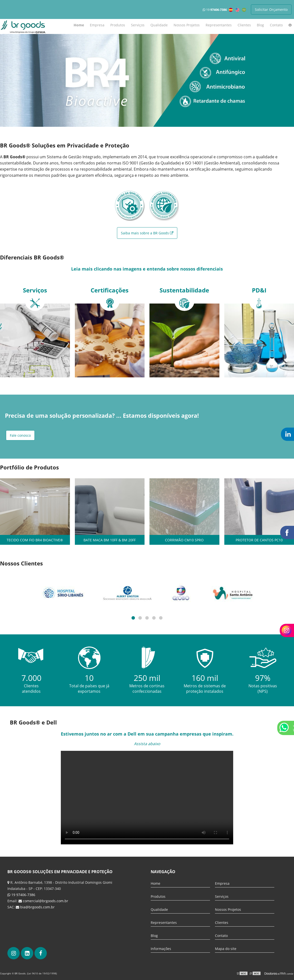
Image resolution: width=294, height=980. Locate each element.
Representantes (219, 25)
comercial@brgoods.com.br (46, 901)
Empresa (97, 25)
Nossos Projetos (187, 25)
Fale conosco (20, 435)
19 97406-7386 (21, 895)
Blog (260, 25)
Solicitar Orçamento (271, 9)
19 (215, 10)
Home (79, 25)
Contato (276, 25)
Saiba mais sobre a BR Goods (147, 233)
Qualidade (159, 25)
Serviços (138, 25)
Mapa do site (226, 949)
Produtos (118, 25)
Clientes (244, 25)
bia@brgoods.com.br (37, 907)
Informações (161, 949)
